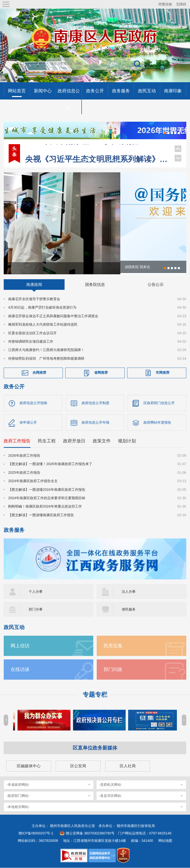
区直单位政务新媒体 (95, 748)
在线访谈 (20, 670)
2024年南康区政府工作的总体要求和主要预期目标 (47, 498)
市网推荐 (163, 373)
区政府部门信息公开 (159, 403)
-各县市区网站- (110, 796)
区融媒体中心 (29, 766)
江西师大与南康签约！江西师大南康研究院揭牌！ (46, 350)
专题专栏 (95, 695)
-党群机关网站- (110, 785)
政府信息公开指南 (33, 403)
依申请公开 (28, 423)
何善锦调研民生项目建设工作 (31, 342)
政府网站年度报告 (157, 423)
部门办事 (36, 610)
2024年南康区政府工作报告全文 (33, 481)
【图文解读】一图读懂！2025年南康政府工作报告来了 (50, 464)
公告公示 (156, 285)
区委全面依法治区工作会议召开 (32, 333)
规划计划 (127, 441)
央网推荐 (39, 373)
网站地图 (165, 841)
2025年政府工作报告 (24, 473)
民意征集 (113, 646)
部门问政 (113, 670)
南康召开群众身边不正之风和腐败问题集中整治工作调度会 (53, 316)
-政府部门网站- (18, 796)
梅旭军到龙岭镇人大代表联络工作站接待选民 (43, 325)
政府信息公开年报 (95, 423)
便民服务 (129, 610)
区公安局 (78, 766)
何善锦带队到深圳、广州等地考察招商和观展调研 (46, 359)
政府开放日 (74, 441)
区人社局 (128, 766)
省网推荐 (101, 373)
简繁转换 (165, 4)
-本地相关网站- (18, 807)
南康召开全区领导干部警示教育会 (34, 299)
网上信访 (20, 646)
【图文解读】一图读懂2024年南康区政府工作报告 (47, 490)
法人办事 (129, 592)
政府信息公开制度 (95, 403)
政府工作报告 (17, 441)
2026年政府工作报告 (24, 456)
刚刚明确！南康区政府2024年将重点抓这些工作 (45, 507)
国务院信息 (95, 285)
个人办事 (36, 592)
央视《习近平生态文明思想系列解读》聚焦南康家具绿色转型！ (97, 149)
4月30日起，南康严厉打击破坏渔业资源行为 (42, 308)
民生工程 (47, 441)
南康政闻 (34, 285)
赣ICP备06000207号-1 (36, 833)
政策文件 (102, 441)
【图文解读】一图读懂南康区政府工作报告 (41, 515)
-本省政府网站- (18, 785)
